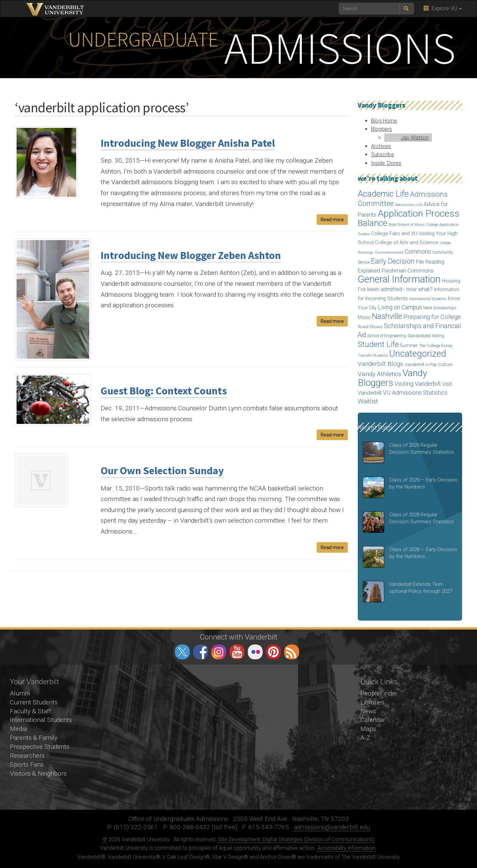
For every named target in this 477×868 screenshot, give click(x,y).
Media (18, 729)
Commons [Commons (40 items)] (418, 252)
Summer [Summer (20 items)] (409, 345)
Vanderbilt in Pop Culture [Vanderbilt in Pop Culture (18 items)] (428, 364)
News (368, 711)
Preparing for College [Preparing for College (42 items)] (432, 317)
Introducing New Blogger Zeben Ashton (191, 255)
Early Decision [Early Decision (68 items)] (393, 261)
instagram (219, 652)
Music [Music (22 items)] (364, 317)
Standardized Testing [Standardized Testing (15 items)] (426, 336)
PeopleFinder (379, 693)
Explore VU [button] (443, 8)
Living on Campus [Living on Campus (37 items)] (400, 307)
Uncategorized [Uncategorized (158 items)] (418, 354)
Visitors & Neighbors (38, 773)
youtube (237, 652)
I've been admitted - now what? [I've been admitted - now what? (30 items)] (395, 289)
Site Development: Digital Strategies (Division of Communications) (296, 839)
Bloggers (381, 129)
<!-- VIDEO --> (239, 737)
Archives (381, 146)
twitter (182, 652)
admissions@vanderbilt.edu (332, 827)
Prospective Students (40, 747)
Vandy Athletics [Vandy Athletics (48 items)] (379, 374)
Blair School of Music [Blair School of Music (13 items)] (407, 225)
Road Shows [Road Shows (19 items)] (370, 327)
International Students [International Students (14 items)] (428, 299)
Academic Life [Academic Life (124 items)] (383, 194)
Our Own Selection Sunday (162, 471)
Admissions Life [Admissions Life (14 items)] (409, 205)
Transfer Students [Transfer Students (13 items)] (373, 356)
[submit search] (407, 9)
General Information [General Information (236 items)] (399, 279)
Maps (368, 729)
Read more (332, 220)
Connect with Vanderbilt (239, 637)
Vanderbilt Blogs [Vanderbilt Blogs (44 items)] (380, 364)
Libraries (372, 702)
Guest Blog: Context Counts (164, 391)
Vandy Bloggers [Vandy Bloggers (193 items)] (392, 378)
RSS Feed (292, 652)
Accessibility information (346, 848)
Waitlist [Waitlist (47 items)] (368, 401)
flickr (255, 652)
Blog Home (384, 121)
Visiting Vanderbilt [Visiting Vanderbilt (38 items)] (418, 384)
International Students (41, 720)
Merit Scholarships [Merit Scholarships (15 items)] (440, 308)
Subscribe (383, 154)
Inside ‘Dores (386, 163)
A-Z (365, 738)
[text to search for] (369, 9)
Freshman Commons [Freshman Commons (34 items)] (407, 271)
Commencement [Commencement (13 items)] (389, 253)
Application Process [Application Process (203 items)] (419, 213)
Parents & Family (34, 738)
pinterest (273, 652)
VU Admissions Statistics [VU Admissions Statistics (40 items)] (415, 393)
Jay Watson (415, 138)
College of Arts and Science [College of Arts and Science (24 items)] (407, 242)
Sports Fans (27, 765)
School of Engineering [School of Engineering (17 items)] (387, 336)
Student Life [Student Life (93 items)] (378, 344)
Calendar (373, 720)
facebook (201, 652)
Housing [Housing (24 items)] (451, 281)
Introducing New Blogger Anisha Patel (188, 143)
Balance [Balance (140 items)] (373, 223)
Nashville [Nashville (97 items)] (387, 316)
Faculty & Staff (30, 711)
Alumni (20, 693)
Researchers (27, 756)
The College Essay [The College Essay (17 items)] (436, 346)
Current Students (34, 702)
